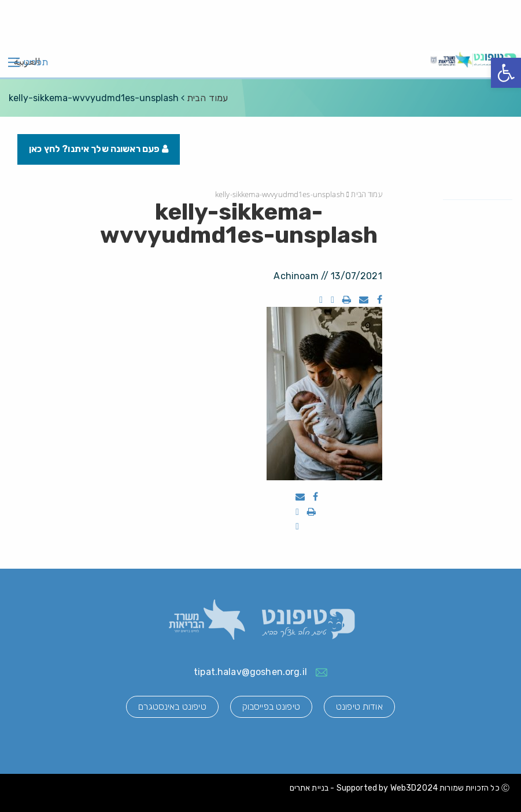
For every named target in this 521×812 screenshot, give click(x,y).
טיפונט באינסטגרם (172, 707)
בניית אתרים (309, 788)
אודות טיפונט (359, 707)
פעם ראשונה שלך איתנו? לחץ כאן (99, 149)
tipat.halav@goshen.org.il (250, 672)
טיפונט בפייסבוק (271, 707)
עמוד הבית (207, 98)
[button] (506, 73)
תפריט (36, 62)
